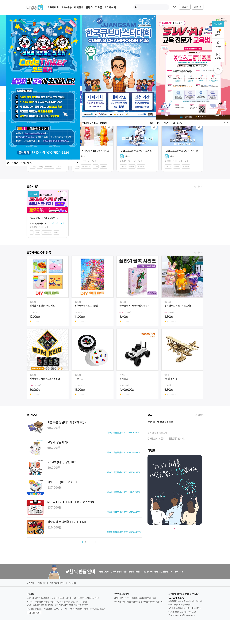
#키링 (96, 166)
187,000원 (54, 487)
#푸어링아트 (86, 166)
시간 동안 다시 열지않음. (19, 163)
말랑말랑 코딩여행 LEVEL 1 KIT (67, 522)
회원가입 (198, 7)
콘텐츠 (89, 7)
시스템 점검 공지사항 (158, 433)
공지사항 (72, 583)
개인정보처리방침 (57, 583)
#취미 (40, 166)
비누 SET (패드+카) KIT (62, 482)
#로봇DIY (141, 166)
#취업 (56, 232)
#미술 (33, 166)
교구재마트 (53, 7)
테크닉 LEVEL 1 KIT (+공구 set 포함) (71, 502)
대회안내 (79, 7)
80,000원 (54, 467)
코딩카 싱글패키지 (58, 442)
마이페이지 (110, 7)
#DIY (77, 166)
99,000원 (54, 428)
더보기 (199, 186)
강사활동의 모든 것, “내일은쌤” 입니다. (166, 438)
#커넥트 (132, 166)
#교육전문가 (47, 232)
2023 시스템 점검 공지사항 (160, 422)
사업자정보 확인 (33, 613)
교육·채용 (66, 7)
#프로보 (123, 166)
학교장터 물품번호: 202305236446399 (124, 512)
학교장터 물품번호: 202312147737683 (124, 492)
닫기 (77, 163)
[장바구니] (174, 7)
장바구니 (218, 32)
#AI (32, 232)
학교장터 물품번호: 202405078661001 (124, 452)
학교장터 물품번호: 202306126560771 (124, 432)
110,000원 (54, 527)
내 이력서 (218, 56)
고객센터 (218, 45)
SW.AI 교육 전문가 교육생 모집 (44, 218)
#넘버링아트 (49, 166)
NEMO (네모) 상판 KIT (62, 462)
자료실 (99, 7)
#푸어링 (103, 166)
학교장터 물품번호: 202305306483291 (124, 472)
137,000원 (54, 507)
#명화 (59, 166)
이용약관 (42, 583)
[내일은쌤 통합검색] (151, 7)
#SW (38, 232)
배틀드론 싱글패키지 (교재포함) (67, 422)
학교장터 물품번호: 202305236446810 (124, 532)
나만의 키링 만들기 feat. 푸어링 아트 (92, 151)
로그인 (185, 7)
